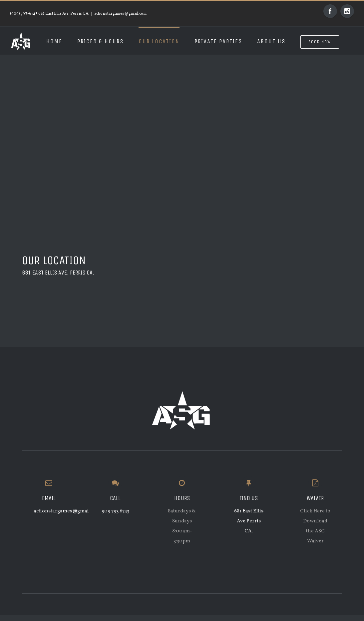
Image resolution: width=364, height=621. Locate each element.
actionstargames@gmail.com (120, 14)
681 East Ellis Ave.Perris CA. (249, 521)
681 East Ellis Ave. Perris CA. (58, 273)
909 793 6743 (115, 511)
